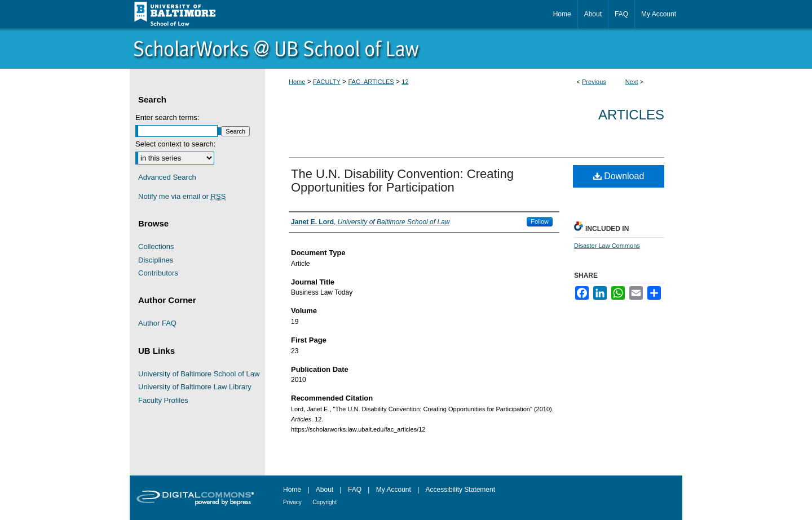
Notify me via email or (182, 197)
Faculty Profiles (163, 400)
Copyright (325, 502)
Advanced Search (167, 177)
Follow (540, 221)
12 (405, 82)
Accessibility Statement (460, 490)
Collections (156, 246)
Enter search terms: (167, 117)
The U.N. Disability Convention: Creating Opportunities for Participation (402, 181)
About (325, 490)
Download (619, 176)
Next (632, 82)
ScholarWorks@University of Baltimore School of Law (406, 48)
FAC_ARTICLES (371, 82)
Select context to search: (175, 144)
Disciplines (156, 260)
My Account (394, 490)
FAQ (355, 490)
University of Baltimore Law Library (195, 387)
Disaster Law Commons (607, 246)
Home (297, 82)
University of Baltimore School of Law (199, 374)
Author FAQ (157, 323)
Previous (594, 82)
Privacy (292, 502)
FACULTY (327, 82)
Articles (631, 115)
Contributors (158, 273)
